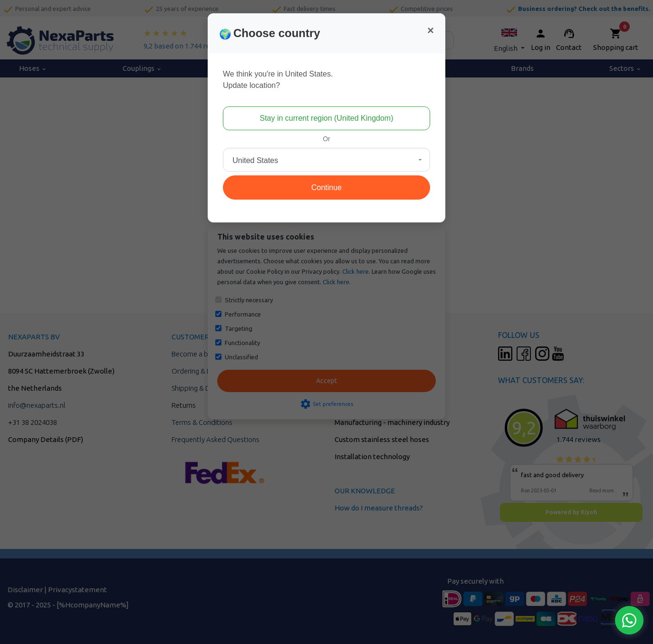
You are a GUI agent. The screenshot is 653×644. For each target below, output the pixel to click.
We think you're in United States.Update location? (278, 80)
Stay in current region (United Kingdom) (326, 118)
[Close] (431, 30)
